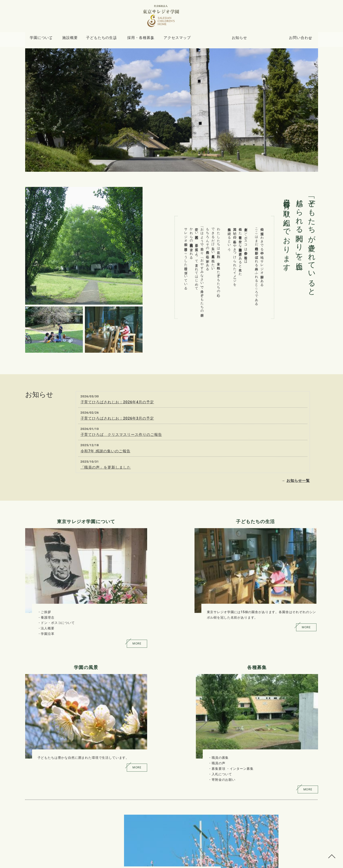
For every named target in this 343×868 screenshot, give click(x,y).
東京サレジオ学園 (165, 863)
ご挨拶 (46, 587)
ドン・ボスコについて (58, 598)
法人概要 (47, 603)
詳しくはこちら (82, 744)
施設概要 (78, 40)
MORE (84, 621)
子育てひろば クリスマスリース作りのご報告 (121, 435)
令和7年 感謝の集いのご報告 (106, 451)
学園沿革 (47, 608)
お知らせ (248, 40)
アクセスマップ (202, 40)
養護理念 (47, 592)
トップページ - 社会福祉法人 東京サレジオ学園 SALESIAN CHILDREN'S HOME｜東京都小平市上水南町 (171, 18)
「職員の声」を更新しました (106, 467)
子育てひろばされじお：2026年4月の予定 (117, 402)
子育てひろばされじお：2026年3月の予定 (117, 418)
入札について (275, 603)
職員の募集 (273, 587)
